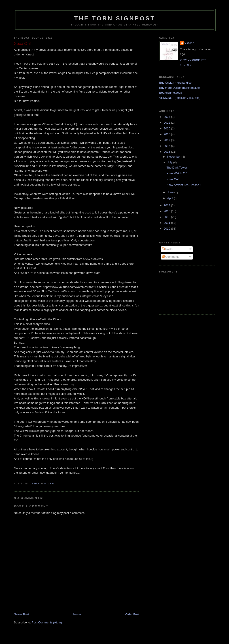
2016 (167, 146)
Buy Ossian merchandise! (176, 83)
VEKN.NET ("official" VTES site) (180, 98)
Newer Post (21, 614)
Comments (171, 257)
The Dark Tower (177, 168)
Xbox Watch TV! (177, 173)
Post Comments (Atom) (47, 622)
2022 (167, 123)
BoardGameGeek (171, 93)
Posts (167, 249)
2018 (167, 134)
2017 (167, 140)
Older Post (132, 614)
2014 (167, 205)
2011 (167, 223)
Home (77, 614)
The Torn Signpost (115, 18)
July (170, 162)
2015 (167, 152)
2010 (167, 229)
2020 (167, 128)
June (171, 192)
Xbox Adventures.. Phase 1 (184, 185)
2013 (167, 211)
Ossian (190, 43)
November (174, 157)
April (171, 198)
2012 (167, 217)
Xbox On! (172, 179)
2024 (167, 117)
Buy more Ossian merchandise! (179, 88)
